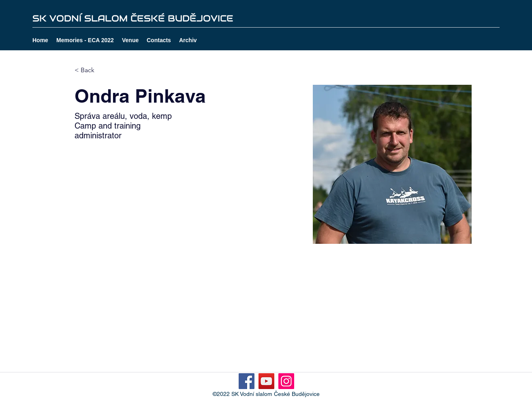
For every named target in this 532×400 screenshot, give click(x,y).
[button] (188, 40)
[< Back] (91, 70)
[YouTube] (266, 381)
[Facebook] (247, 381)
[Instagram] (286, 381)
